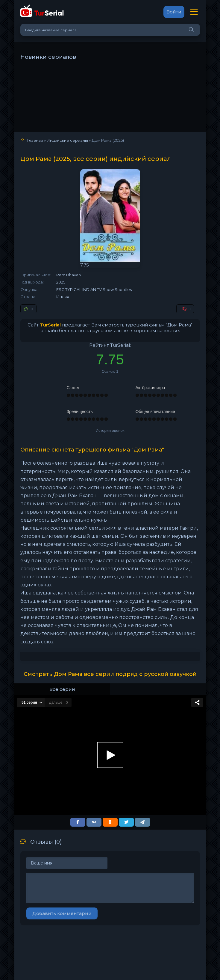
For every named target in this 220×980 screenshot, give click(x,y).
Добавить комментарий (62, 913)
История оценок (110, 430)
